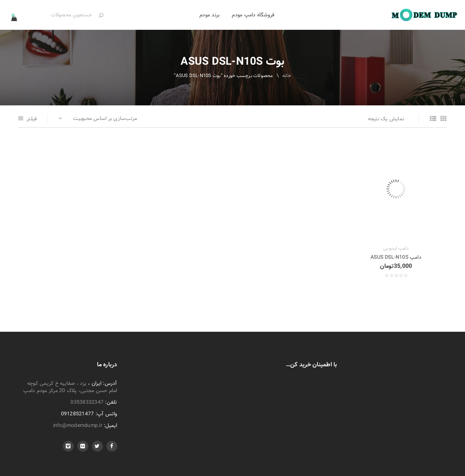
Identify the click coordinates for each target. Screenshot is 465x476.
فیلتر (32, 119)
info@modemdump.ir (78, 425)
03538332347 (87, 402)
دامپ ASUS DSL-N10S (396, 257)
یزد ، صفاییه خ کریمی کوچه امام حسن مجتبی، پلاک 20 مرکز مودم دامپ (70, 387)
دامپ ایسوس (396, 249)
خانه (287, 76)
